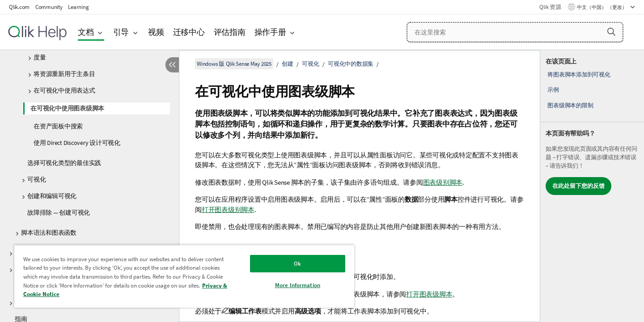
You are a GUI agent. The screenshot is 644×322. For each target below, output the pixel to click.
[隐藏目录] (172, 65)
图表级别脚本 (443, 182)
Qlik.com (19, 7)
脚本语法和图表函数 (49, 233)
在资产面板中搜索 (58, 126)
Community (49, 7)
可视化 (36, 179)
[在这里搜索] (515, 32)
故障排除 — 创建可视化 (59, 212)
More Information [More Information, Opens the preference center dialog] (298, 285)
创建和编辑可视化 (52, 196)
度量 (40, 57)
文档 (86, 32)
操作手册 (270, 32)
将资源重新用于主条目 (64, 74)
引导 (121, 32)
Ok (297, 264)
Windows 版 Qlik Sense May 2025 (234, 64)
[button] (611, 32)
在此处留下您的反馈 (578, 186)
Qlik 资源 (550, 7)
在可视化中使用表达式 (64, 90)
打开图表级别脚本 (228, 210)
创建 (288, 64)
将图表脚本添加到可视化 (579, 74)
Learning (78, 7)
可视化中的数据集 (351, 64)
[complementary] (592, 186)
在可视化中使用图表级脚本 (67, 108)
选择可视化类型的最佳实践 (64, 163)
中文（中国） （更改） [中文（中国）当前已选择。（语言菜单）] (602, 7)
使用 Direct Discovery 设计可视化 (77, 143)
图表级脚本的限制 (570, 105)
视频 (156, 32)
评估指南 (230, 32)
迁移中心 (189, 32)
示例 (553, 90)
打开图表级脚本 (429, 294)
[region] (184, 276)
